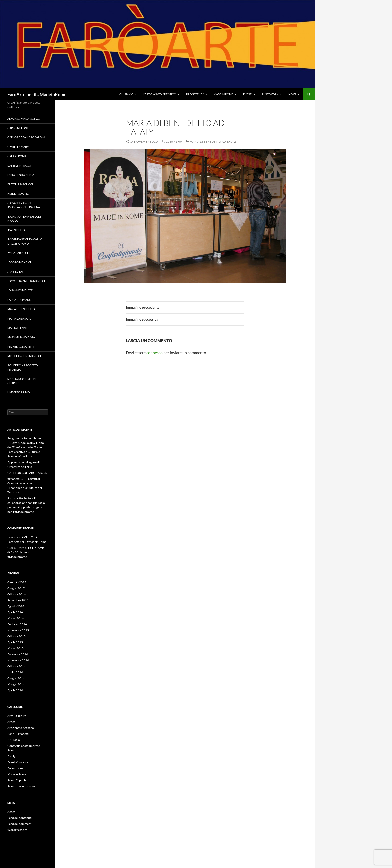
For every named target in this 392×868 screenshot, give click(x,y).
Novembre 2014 (18, 660)
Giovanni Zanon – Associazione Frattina (24, 205)
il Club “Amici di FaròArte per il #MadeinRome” (26, 552)
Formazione (15, 768)
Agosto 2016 (16, 606)
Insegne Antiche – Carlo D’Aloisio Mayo (25, 241)
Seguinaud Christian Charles (22, 381)
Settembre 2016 (18, 600)
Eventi (248, 94)
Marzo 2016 (16, 618)
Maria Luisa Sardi (20, 318)
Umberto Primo (19, 392)
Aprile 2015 (15, 642)
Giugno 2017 (16, 588)
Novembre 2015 (18, 630)
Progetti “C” (195, 94)
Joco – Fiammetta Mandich (27, 281)
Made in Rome (223, 94)
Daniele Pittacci (19, 166)
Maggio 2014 (16, 684)
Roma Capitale (17, 780)
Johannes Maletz (20, 290)
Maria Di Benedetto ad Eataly (213, 142)
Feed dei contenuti (20, 818)
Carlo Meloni (18, 128)
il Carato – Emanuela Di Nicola (24, 219)
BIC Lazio (14, 740)
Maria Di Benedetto (21, 309)
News (292, 94)
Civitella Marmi (19, 147)
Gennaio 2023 (17, 582)
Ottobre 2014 (17, 666)
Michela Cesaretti (21, 346)
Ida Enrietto (16, 230)
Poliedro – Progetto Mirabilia (23, 367)
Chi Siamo (126, 94)
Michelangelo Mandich (25, 356)
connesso (155, 352)
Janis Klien (15, 271)
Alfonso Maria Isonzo (24, 119)
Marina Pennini (18, 328)
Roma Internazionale (21, 786)
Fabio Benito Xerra (21, 175)
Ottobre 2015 (17, 636)
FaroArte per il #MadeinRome (37, 94)
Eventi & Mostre (18, 762)
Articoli (12, 722)
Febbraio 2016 (17, 624)
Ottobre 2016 (17, 594)
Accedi (12, 812)
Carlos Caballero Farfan (26, 137)
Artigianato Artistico (21, 728)
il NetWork (270, 94)
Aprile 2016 (15, 612)
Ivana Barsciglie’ (19, 253)
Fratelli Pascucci (20, 184)
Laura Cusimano (19, 300)
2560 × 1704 (174, 142)
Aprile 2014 (15, 690)
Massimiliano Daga (21, 337)
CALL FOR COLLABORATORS (27, 473)
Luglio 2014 (15, 672)
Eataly (11, 756)
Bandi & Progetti (18, 734)
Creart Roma (17, 156)
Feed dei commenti (20, 824)
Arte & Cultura (17, 716)
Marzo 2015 (16, 648)
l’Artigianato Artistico (160, 94)
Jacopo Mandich (20, 262)
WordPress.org (17, 830)
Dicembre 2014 (18, 654)
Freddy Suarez (18, 194)
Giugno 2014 (16, 678)
